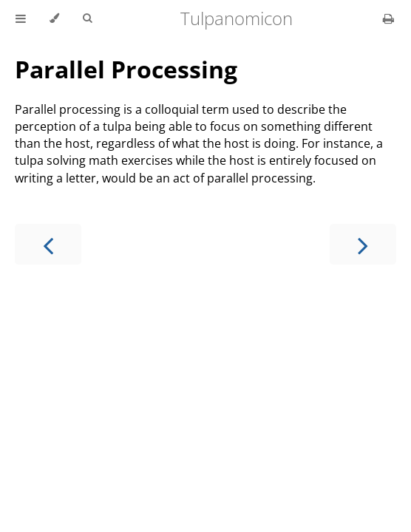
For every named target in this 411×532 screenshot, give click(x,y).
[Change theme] (54, 18)
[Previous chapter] (48, 244)
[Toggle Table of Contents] (21, 18)
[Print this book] (388, 18)
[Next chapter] (363, 244)
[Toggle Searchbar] (87, 18)
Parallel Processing (126, 69)
